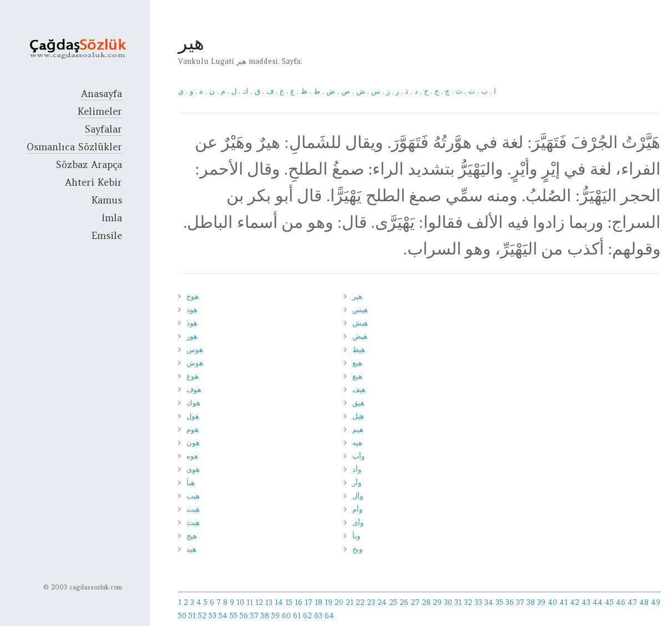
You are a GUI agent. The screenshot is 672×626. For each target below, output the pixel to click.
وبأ (356, 536)
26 (404, 602)
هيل (358, 416)
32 (468, 602)
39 (541, 602)
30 (448, 602)
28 (426, 602)
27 (415, 602)
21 (350, 602)
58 (265, 616)
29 (437, 602)
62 (307, 616)
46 (621, 602)
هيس (360, 310)
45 (609, 602)
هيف (359, 390)
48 (644, 602)
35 (499, 602)
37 (520, 602)
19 (329, 602)
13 (269, 602)
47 (632, 602)
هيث (193, 523)
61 (297, 616)
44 (598, 602)
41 (564, 602)
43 (586, 602)
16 (299, 602)
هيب (193, 496)
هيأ (191, 483)
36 (510, 602)
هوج (193, 296)
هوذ (192, 323)
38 (531, 602)
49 (656, 602)
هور (192, 336)
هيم (358, 429)
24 (382, 602)
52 (202, 616)
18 (319, 602)
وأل (358, 496)
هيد (191, 549)
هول (193, 416)
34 (489, 602)
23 (371, 602)
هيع (357, 363)
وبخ (357, 549)
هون (193, 443)
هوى (193, 469)
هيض (360, 336)
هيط (359, 350)
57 (254, 616)
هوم (193, 429)
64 (329, 616)
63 (318, 616)
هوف (194, 390)
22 (360, 602)
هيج (192, 536)
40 (552, 602)
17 (309, 602)
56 (244, 616)
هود (192, 310)
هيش (360, 323)
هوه (192, 456)
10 (240, 602)
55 (234, 616)
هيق (358, 403)
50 (182, 616)
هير (357, 296)
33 (478, 602)
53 (213, 616)
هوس (195, 350)
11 (250, 602)
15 (289, 602)
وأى (358, 523)
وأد (357, 469)
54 (223, 616)
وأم (357, 509)
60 (286, 616)
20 (339, 602)
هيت (193, 509)
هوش (195, 363)
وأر (357, 483)
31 (458, 602)
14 (279, 602)
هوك (193, 403)
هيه (357, 443)
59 (276, 616)
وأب (358, 456)
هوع (193, 376)
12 (259, 602)
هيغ (357, 376)
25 (393, 602)
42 (575, 602)
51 (192, 616)
